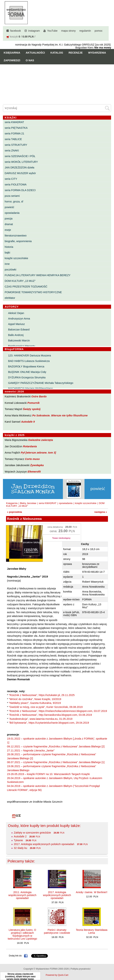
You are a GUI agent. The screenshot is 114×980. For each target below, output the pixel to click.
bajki (8, 253)
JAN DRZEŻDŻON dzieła (20, 168)
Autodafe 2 (20, 836)
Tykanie (18, 840)
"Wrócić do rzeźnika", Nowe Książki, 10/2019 (35, 699)
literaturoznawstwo (16, 236)
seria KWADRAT (14, 122)
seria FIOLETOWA (16, 185)
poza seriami (12, 196)
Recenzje (76, 53)
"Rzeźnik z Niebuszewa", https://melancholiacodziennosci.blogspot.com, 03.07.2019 (58, 711)
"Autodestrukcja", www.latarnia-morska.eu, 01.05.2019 (41, 719)
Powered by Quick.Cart (57, 975)
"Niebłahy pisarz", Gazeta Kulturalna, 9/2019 (35, 703)
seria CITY (11, 179)
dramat (9, 224)
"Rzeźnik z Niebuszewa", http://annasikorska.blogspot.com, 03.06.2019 (50, 715)
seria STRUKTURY (16, 145)
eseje (8, 230)
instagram (34, 31)
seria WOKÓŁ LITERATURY (21, 162)
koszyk (14, 37)
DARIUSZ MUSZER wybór (20, 173)
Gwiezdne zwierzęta (41, 440)
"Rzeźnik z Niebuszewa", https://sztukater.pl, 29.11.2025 (42, 695)
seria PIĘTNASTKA (16, 128)
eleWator (10, 298)
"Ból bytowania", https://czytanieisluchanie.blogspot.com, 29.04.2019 (49, 723)
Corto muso (32, 459)
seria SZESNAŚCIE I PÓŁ (20, 156)
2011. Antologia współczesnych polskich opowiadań (22, 895)
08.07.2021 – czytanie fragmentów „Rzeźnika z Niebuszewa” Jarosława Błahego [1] (56, 762)
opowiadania (12, 213)
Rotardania (30, 446)
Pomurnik (34, 403)
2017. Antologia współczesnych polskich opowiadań (44, 844)
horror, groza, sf (14, 202)
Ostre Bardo (39, 396)
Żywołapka (37, 465)
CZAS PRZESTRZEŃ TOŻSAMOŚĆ (26, 287)
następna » (101, 512)
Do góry (110, 966)
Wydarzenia (97, 53)
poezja (9, 219)
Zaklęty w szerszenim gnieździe (32, 833)
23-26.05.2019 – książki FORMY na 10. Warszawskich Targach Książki (48, 774)
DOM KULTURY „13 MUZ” (20, 281)
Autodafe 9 (28, 422)
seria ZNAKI (12, 151)
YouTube (52, 31)
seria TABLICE (13, 139)
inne (7, 264)
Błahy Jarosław (28, 503)
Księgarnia (12, 53)
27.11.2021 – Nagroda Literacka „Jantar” (31, 750)
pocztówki (11, 270)
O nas (30, 60)
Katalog (57, 53)
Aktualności (35, 53)
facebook (16, 31)
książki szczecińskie (16, 258)
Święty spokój (32, 409)
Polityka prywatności (81, 969)
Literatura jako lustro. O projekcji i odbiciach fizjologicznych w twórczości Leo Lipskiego (22, 934)
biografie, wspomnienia (18, 241)
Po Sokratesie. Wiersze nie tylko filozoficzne (60, 415)
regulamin (85, 31)
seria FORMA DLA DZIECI (20, 190)
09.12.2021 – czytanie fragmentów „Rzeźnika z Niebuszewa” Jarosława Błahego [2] (56, 746)
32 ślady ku (20, 848)
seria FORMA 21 (14, 133)
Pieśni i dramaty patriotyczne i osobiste (57, 931)
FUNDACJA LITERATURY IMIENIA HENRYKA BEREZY (38, 275)
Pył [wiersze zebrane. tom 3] (38, 453)
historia (9, 247)
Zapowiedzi (12, 60)
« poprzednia (14, 512)
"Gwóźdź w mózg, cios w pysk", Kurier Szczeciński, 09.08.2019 (46, 707)
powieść (10, 207)
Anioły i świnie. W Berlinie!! (92, 892)
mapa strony (68, 31)
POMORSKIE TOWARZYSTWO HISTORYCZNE (33, 292)
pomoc (99, 31)
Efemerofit (34, 472)
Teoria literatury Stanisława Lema (92, 931)
